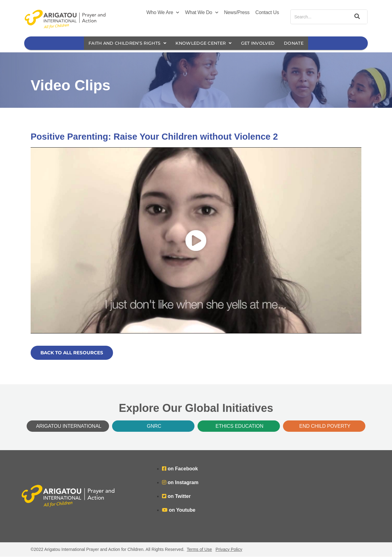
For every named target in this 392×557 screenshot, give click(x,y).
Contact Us (267, 12)
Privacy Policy (229, 550)
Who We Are (163, 13)
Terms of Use (199, 550)
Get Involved (263, 43)
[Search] (356, 17)
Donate (300, 43)
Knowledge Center (204, 43)
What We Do (202, 13)
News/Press (237, 12)
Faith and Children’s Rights (123, 43)
